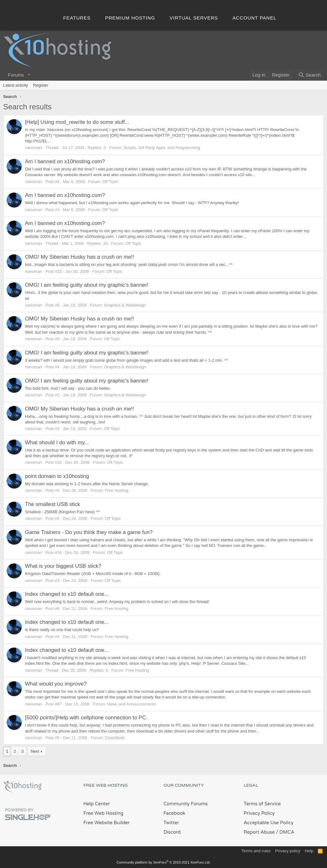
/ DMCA (285, 832)
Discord (172, 832)
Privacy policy (288, 851)
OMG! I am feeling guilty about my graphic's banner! (87, 285)
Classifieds (115, 738)
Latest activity (16, 85)
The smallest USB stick (53, 504)
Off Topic (110, 182)
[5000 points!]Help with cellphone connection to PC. (86, 718)
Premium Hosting (130, 18)
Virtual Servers (194, 18)
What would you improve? (56, 684)
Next (35, 751)
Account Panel (255, 18)
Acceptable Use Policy (269, 823)
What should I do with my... (57, 443)
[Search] (309, 75)
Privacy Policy (259, 813)
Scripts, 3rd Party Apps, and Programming (162, 148)
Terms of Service (262, 804)
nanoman (33, 148)
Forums (16, 75)
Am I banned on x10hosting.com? (65, 161)
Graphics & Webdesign (125, 305)
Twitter (171, 823)
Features (77, 18)
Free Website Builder (107, 823)
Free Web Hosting (103, 813)
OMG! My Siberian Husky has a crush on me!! (80, 257)
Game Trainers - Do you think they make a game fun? (89, 532)
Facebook (174, 813)
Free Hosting (116, 490)
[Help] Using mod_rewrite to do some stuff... (77, 122)
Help (309, 851)
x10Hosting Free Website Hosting (22, 787)
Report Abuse (259, 832)
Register (41, 85)
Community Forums (186, 804)
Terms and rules (256, 851)
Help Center (97, 804)
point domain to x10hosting (57, 476)
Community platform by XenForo (163, 862)
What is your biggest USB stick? (63, 566)
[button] (29, 75)
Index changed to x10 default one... (67, 594)
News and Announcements (131, 704)
